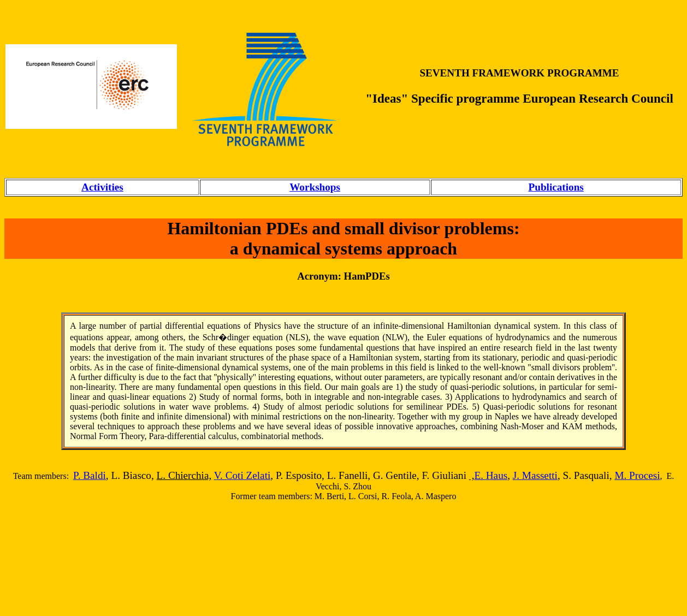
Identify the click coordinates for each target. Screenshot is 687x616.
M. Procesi (637, 475)
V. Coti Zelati (242, 475)
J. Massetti (535, 475)
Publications (556, 187)
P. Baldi (90, 475)
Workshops (315, 187)
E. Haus (491, 475)
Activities (102, 187)
